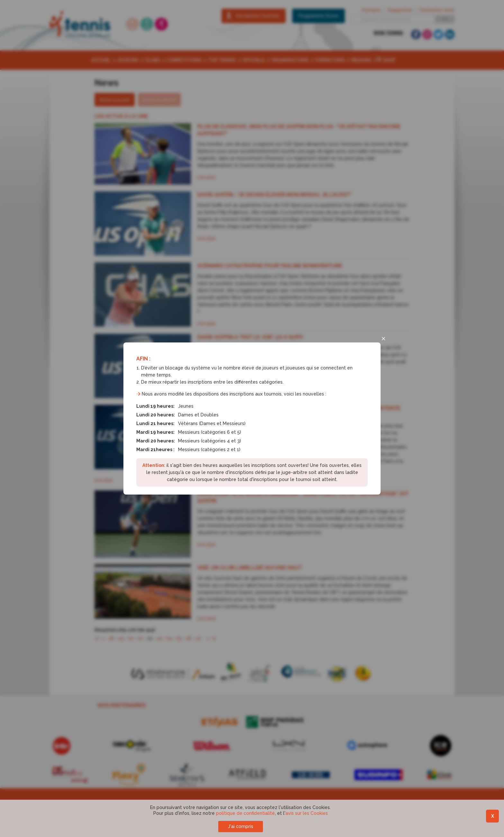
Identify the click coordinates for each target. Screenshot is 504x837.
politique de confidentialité (245, 813)
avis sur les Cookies (307, 813)
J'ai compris (241, 826)
